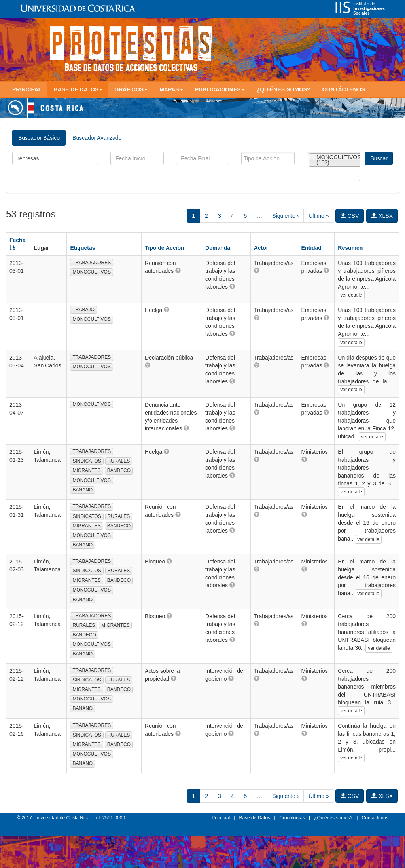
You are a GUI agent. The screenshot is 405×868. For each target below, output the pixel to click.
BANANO (82, 490)
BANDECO (119, 470)
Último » (319, 216)
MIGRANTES (86, 470)
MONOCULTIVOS (91, 272)
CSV (350, 216)
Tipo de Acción (165, 248)
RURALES (119, 461)
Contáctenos (344, 89)
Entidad (311, 248)
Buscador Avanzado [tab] (97, 138)
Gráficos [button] (131, 89)
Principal (27, 89)
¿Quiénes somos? (284, 89)
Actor (261, 248)
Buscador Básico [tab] (39, 138)
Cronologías (292, 818)
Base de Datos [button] (78, 89)
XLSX (382, 216)
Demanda (218, 248)
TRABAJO (83, 310)
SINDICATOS (87, 461)
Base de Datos (255, 818)
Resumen (350, 248)
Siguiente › (285, 216)
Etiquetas (82, 248)
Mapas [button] (171, 89)
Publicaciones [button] (220, 89)
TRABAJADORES (92, 263)
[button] (178, 270)
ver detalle (351, 295)
